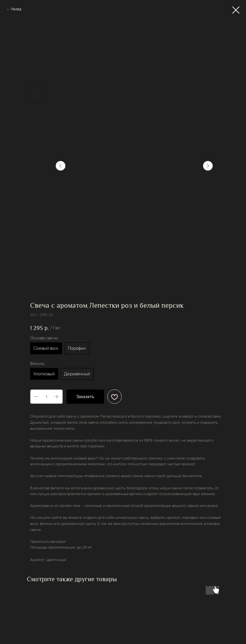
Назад (16, 9)
